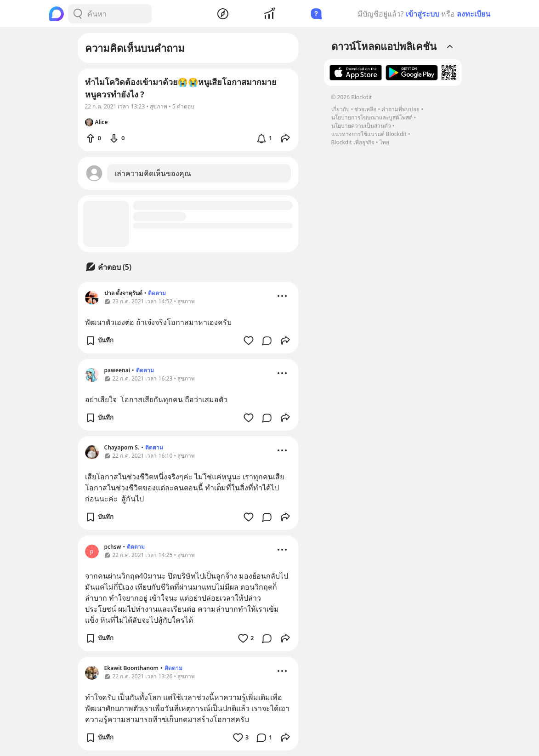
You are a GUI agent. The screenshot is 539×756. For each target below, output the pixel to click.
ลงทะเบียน (474, 14)
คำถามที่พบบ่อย (400, 109)
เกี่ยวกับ (340, 109)
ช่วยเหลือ (365, 109)
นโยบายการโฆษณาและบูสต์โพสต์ (372, 117)
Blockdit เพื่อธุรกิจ (353, 142)
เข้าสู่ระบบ (423, 14)
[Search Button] (78, 14)
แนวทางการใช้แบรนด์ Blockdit (369, 134)
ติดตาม (157, 293)
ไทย (384, 142)
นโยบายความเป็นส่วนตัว (361, 126)
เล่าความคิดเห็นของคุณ (153, 173)
